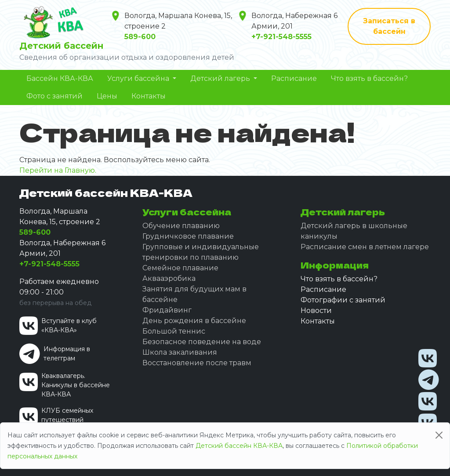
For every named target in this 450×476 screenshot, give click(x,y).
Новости (316, 311)
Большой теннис (174, 331)
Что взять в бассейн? (369, 78)
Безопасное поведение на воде (202, 342)
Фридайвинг (167, 310)
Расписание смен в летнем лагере (365, 247)
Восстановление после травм (197, 363)
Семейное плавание (180, 268)
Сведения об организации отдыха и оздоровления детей (127, 57)
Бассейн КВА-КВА (60, 78)
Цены (107, 96)
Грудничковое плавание (188, 236)
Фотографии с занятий (343, 300)
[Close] (439, 435)
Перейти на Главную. (58, 170)
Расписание (294, 78)
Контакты (149, 96)
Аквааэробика (169, 278)
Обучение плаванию (181, 226)
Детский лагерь (221, 78)
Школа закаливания (180, 352)
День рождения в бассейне (194, 321)
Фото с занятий (54, 96)
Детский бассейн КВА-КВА (239, 446)
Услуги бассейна (139, 78)
